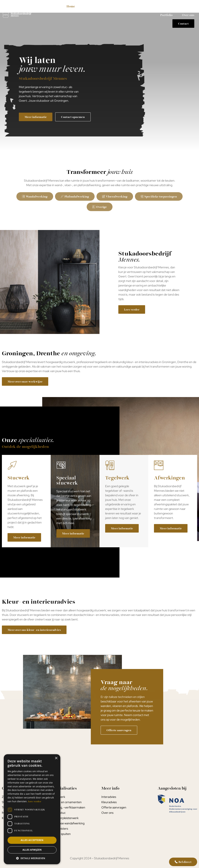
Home (71, 6)
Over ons (188, 15)
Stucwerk (93, 6)
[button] (32, 858)
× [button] (56, 758)
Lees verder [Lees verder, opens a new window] (35, 801)
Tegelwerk (118, 6)
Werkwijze (182, 6)
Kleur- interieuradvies (150, 6)
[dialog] (32, 809)
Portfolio (166, 15)
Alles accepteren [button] (32, 840)
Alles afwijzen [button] (32, 850)
